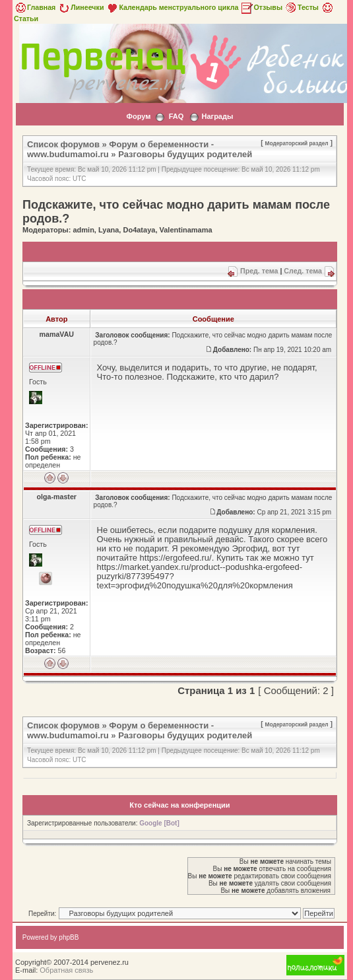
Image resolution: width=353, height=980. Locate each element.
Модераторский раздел (297, 143)
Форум (139, 116)
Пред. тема (259, 271)
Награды (217, 116)
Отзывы (261, 7)
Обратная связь (66, 970)
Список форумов (63, 144)
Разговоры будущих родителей (185, 154)
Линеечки (80, 7)
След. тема (303, 271)
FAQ (176, 116)
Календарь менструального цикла (172, 7)
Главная (35, 7)
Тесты (302, 7)
